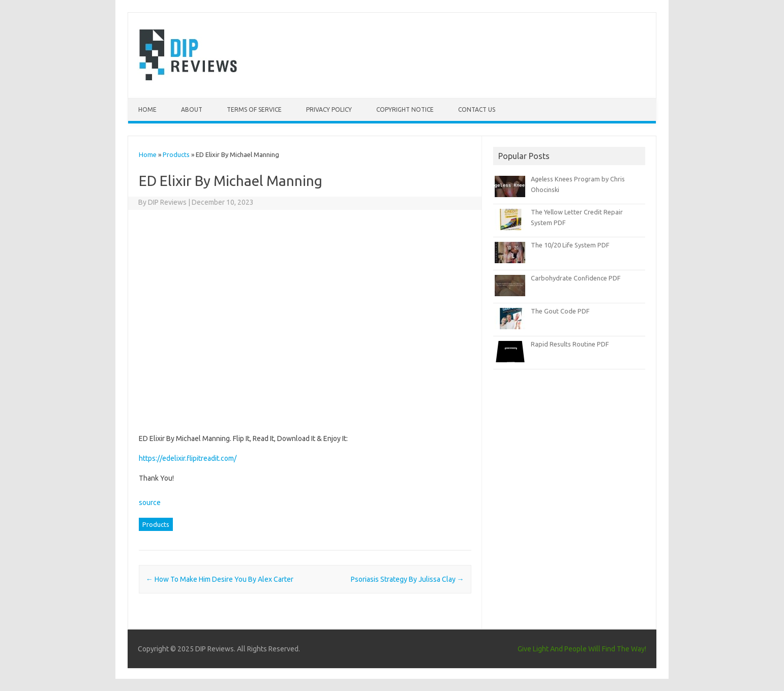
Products (176, 154)
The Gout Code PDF (560, 311)
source (150, 502)
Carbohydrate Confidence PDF (576, 278)
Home (147, 109)
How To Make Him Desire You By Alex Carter (220, 579)
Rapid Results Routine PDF (570, 344)
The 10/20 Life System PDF (570, 245)
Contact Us (477, 109)
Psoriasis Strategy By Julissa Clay (408, 579)
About (192, 109)
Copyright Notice (405, 109)
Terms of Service (254, 109)
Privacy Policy (329, 109)
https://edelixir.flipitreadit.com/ (188, 458)
